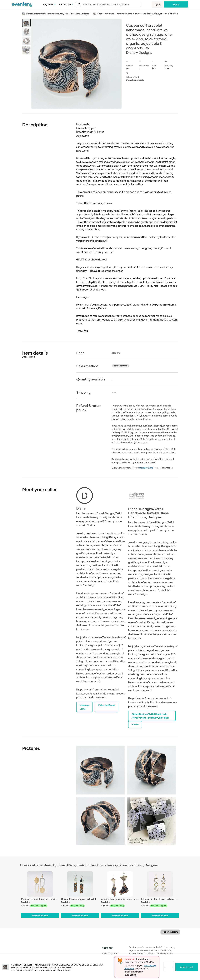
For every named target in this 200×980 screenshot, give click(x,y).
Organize (49, 4)
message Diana (146, 468)
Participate (66, 4)
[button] (49, 4)
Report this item (170, 932)
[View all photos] (76, 64)
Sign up (176, 4)
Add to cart (187, 967)
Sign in (157, 4)
